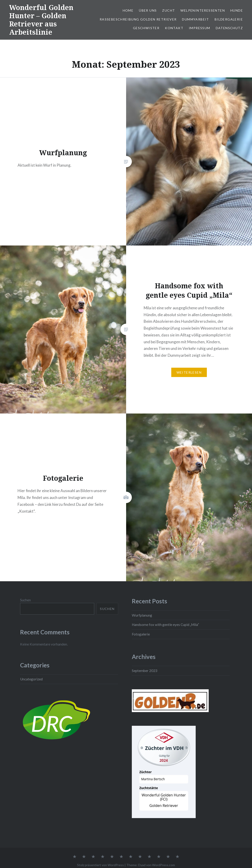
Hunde (237, 10)
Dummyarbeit (195, 19)
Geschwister (146, 28)
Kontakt (174, 28)
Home (128, 10)
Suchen (25, 600)
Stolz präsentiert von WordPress (100, 865)
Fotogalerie (141, 634)
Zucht (169, 10)
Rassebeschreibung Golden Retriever (138, 19)
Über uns (148, 10)
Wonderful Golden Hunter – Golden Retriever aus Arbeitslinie (41, 20)
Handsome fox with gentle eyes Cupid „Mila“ (165, 625)
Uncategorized (31, 679)
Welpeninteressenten (203, 10)
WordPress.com (164, 865)
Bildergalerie (229, 19)
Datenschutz (229, 28)
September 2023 (145, 671)
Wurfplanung (142, 615)
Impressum (200, 28)
